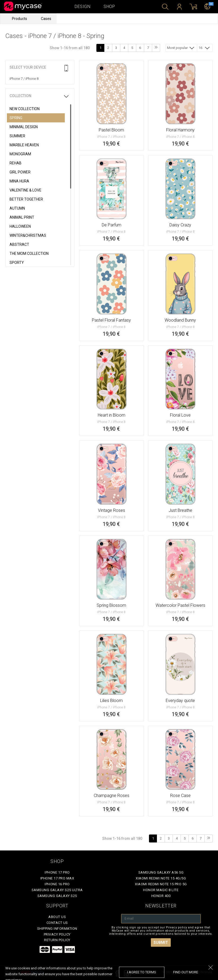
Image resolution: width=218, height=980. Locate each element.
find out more (186, 972)
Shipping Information (57, 929)
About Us (57, 917)
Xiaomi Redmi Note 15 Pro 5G (161, 884)
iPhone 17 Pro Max (57, 878)
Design (82, 7)
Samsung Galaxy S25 (57, 896)
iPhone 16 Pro (57, 884)
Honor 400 (161, 896)
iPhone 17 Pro (57, 872)
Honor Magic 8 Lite (161, 890)
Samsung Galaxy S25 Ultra (57, 890)
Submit (161, 942)
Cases (46, 19)
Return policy (57, 940)
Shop (109, 7)
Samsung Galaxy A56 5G (161, 872)
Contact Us (57, 923)
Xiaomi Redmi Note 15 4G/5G (161, 878)
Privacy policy (57, 934)
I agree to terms (142, 972)
